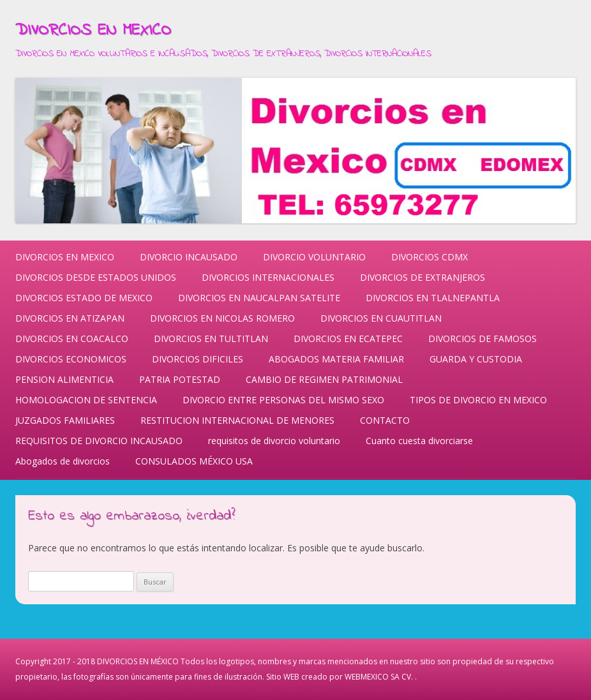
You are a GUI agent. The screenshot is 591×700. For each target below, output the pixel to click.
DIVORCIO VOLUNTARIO (314, 257)
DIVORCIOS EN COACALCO (72, 339)
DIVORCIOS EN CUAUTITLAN (381, 318)
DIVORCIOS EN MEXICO (93, 31)
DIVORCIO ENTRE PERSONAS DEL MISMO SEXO (283, 400)
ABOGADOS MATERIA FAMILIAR (336, 359)
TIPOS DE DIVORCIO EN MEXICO (478, 400)
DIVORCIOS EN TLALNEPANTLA (433, 298)
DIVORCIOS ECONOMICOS (71, 359)
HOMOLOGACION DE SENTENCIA (86, 400)
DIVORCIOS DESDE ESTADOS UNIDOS (96, 277)
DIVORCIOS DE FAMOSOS (483, 339)
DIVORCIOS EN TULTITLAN (211, 339)
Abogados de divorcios (63, 461)
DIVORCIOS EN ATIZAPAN (70, 318)
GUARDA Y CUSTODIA (476, 359)
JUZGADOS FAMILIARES (65, 420)
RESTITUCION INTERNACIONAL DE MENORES (237, 420)
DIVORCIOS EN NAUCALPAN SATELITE (259, 298)
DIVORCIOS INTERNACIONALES (268, 277)
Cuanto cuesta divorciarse (419, 441)
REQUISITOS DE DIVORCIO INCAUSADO (99, 441)
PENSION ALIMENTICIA (64, 379)
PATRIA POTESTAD (180, 379)
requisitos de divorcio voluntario (274, 441)
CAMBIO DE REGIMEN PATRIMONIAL (324, 379)
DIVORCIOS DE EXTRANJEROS (423, 277)
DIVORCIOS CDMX (430, 257)
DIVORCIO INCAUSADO (189, 257)
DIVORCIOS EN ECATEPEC (348, 339)
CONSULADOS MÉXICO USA (194, 461)
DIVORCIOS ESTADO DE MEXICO (84, 298)
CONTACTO (385, 420)
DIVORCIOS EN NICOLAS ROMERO (222, 318)
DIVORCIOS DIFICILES (198, 359)
